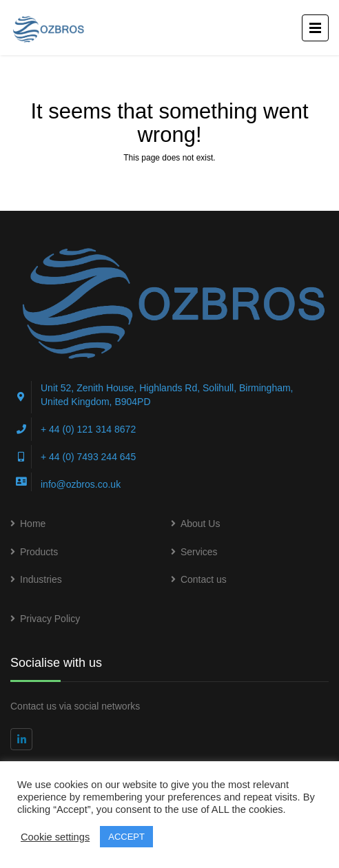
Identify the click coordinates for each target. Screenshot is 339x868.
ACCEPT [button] (126, 837)
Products (39, 552)
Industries (41, 579)
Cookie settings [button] (55, 837)
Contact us (204, 579)
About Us (201, 524)
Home (33, 524)
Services (199, 552)
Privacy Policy (50, 619)
